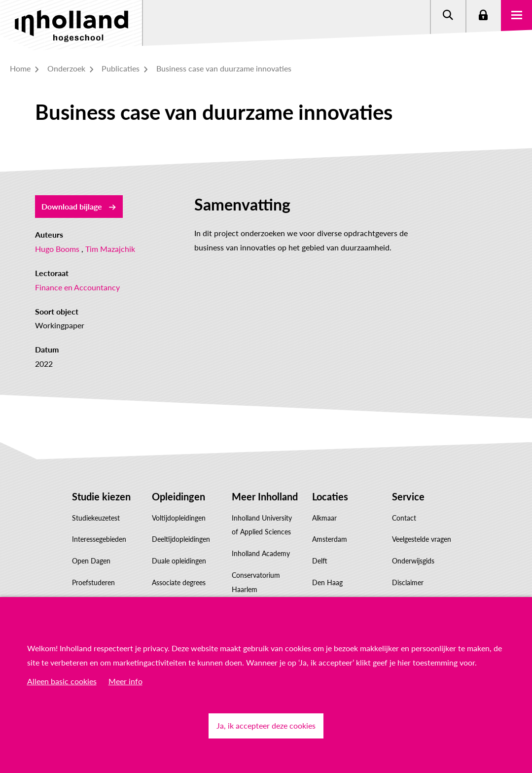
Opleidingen (178, 496)
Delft (320, 561)
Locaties (330, 496)
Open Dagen (91, 561)
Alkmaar (324, 518)
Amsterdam (330, 539)
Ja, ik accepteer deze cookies (266, 725)
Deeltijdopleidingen (181, 539)
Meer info (125, 681)
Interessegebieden (99, 539)
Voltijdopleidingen (179, 518)
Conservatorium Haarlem (256, 582)
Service (408, 496)
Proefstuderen (93, 582)
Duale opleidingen (179, 561)
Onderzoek (72, 68)
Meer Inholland (265, 496)
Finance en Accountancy (77, 287)
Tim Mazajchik (110, 249)
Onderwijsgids (413, 561)
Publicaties (126, 68)
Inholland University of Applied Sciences (262, 525)
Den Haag (327, 582)
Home (26, 68)
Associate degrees (179, 582)
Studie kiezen (101, 496)
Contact (404, 518)
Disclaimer (408, 582)
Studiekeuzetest (96, 518)
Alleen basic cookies (62, 681)
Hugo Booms (57, 249)
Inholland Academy (261, 553)
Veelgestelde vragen (422, 539)
